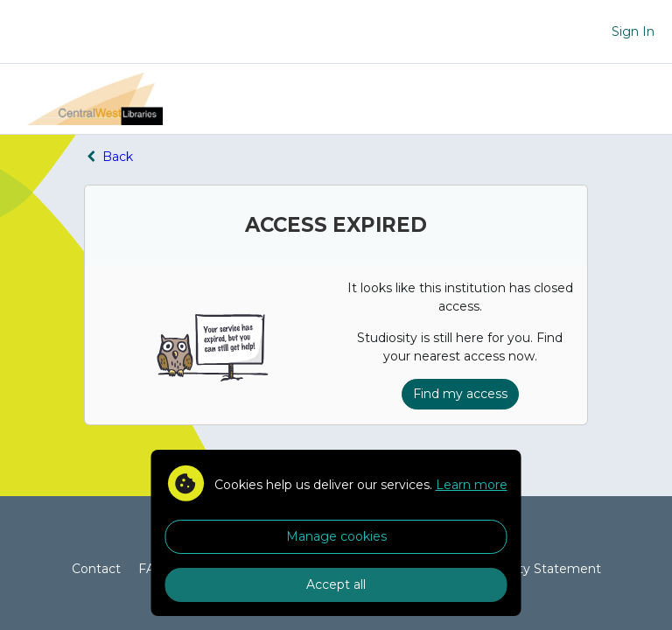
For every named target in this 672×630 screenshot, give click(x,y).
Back (108, 157)
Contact (96, 569)
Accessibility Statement (529, 569)
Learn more (472, 485)
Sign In (633, 31)
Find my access (460, 394)
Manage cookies (336, 536)
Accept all (336, 584)
